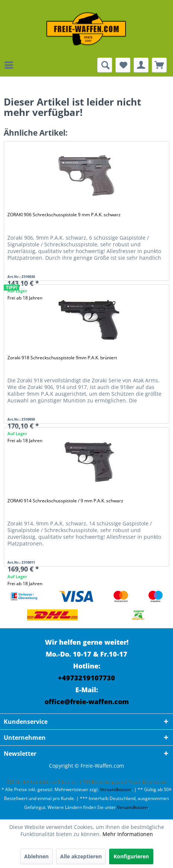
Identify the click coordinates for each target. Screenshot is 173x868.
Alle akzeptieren (81, 856)
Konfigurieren (131, 856)
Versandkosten (115, 789)
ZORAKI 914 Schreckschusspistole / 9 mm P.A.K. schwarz (65, 501)
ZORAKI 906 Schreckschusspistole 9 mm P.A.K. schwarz (64, 215)
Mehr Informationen (128, 834)
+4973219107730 (86, 678)
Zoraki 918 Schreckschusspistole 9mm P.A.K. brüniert (62, 358)
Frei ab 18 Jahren (25, 584)
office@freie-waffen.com (87, 702)
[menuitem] (11, 65)
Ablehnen (36, 856)
